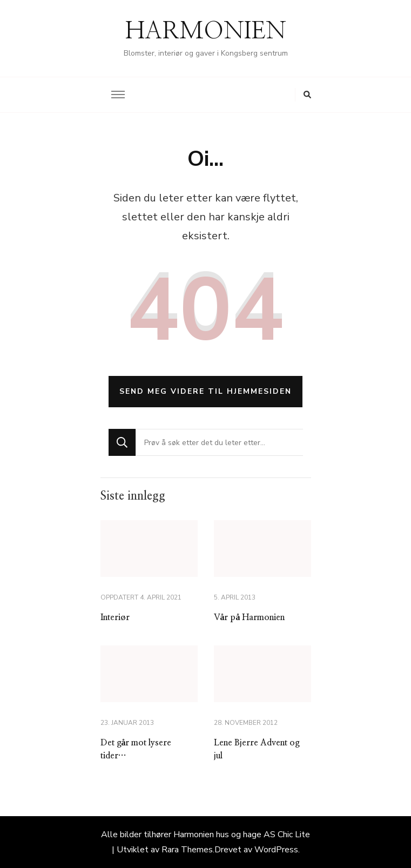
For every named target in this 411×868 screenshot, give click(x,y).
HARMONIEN (206, 31)
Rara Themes (187, 850)
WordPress (276, 850)
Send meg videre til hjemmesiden (205, 391)
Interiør (115, 617)
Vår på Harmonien (250, 617)
